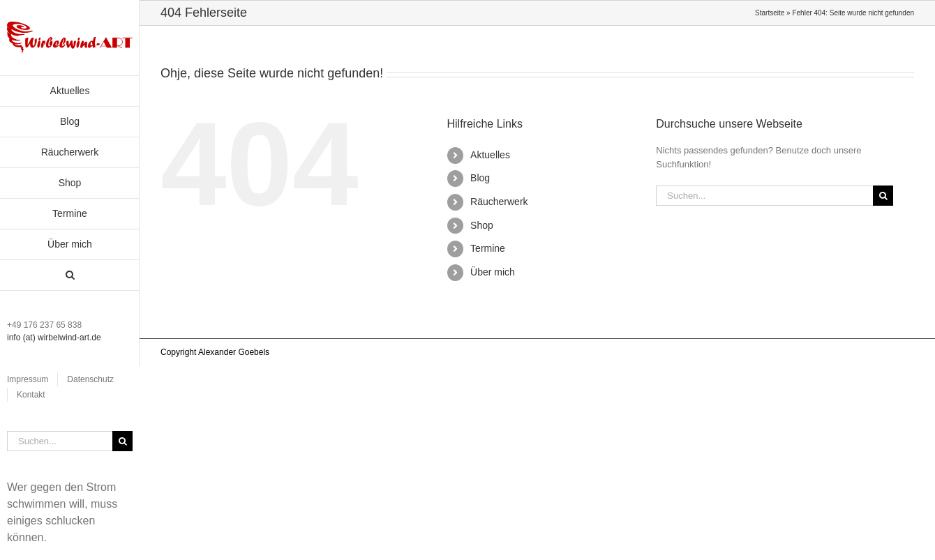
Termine (488, 248)
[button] (70, 275)
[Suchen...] (60, 441)
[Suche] (122, 441)
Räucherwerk (499, 202)
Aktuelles (490, 155)
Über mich (493, 272)
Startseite (770, 13)
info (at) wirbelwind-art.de (54, 338)
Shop (482, 225)
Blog (480, 178)
